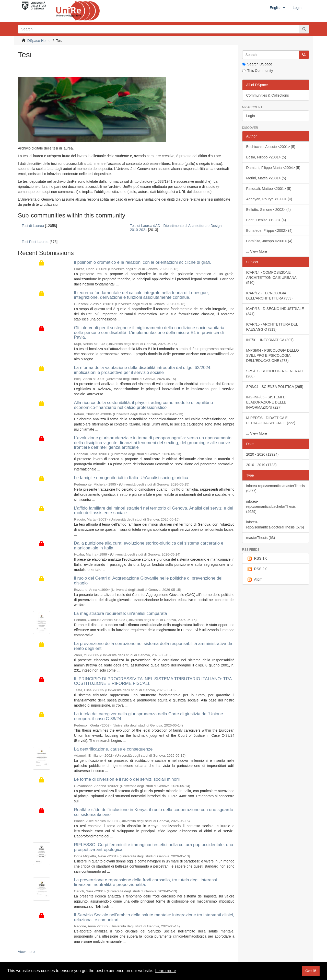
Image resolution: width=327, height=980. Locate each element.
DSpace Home (39, 41)
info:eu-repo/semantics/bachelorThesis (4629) (271, 506)
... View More (257, 251)
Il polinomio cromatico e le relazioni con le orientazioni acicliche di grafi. (142, 262)
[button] (277, 8)
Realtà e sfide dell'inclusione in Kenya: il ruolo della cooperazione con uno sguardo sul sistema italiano (153, 812)
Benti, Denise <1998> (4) (266, 220)
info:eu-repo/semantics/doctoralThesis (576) (275, 525)
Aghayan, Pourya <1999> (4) (269, 199)
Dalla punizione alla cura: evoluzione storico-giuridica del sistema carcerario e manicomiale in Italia (149, 546)
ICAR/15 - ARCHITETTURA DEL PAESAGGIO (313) (272, 327)
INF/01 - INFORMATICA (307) (270, 340)
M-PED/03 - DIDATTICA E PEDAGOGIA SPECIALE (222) (271, 420)
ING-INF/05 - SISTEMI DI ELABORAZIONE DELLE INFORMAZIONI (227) (266, 402)
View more (26, 952)
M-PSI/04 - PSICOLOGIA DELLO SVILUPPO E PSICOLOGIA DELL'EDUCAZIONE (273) (273, 355)
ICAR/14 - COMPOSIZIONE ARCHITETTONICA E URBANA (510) (271, 278)
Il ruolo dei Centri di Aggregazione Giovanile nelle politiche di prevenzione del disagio (148, 581)
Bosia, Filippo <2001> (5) (266, 157)
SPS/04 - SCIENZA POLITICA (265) (275, 387)
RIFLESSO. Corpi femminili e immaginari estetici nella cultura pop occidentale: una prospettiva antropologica (154, 847)
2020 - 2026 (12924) (262, 454)
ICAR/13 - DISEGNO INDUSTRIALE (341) (275, 311)
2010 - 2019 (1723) (261, 465)
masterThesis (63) (261, 538)
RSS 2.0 (257, 569)
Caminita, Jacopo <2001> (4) (269, 241)
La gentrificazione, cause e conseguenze (113, 749)
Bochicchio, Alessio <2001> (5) (271, 147)
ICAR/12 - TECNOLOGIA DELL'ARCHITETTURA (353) (270, 296)
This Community (258, 71)
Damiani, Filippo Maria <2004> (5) (273, 168)
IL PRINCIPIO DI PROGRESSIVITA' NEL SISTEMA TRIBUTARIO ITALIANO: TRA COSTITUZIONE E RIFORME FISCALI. (153, 681)
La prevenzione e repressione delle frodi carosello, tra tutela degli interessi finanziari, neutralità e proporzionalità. (145, 882)
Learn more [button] (166, 971)
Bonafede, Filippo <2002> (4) (269, 230)
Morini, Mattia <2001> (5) (266, 178)
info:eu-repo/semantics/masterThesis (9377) (276, 488)
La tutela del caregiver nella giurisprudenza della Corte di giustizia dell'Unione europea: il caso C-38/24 (148, 716)
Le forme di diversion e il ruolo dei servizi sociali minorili (127, 779)
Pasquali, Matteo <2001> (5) (269, 189)
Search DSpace (257, 64)
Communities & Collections (268, 95)
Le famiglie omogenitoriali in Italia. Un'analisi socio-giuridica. (132, 478)
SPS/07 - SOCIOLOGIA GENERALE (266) (275, 374)
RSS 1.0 (257, 559)
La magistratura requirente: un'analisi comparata (120, 613)
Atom (254, 580)
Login (251, 116)
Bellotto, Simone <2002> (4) (268, 210)
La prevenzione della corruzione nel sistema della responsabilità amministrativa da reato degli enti (153, 646)
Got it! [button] (311, 971)
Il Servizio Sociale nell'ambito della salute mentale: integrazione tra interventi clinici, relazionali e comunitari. (154, 917)
